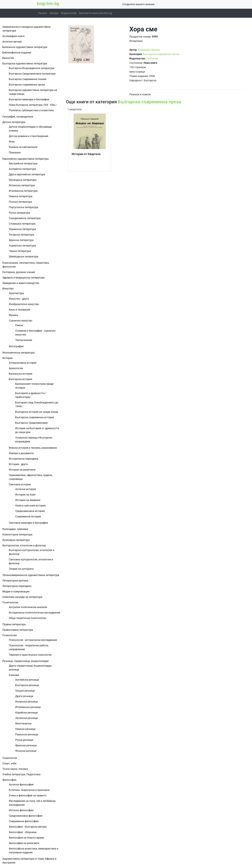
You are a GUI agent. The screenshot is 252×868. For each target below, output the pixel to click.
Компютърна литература (17, 535)
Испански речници (27, 702)
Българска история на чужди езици (37, 412)
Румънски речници (27, 734)
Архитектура (16, 293)
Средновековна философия (26, 816)
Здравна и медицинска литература (24, 278)
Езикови (14, 675)
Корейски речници (26, 713)
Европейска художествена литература (26, 159)
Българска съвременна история (35, 417)
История (7, 358)
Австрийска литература (23, 163)
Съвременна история (28, 517)
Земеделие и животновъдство (21, 283)
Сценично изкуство (21, 321)
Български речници (27, 685)
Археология (16, 368)
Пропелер (152, 59)
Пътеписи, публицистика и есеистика (31, 110)
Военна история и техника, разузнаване (33, 448)
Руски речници (24, 740)
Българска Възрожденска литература (32, 68)
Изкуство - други (19, 299)
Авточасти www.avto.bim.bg (96, 13)
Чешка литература (20, 251)
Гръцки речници (25, 691)
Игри (12, 142)
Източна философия (21, 810)
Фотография (16, 346)
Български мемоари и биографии (29, 99)
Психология (10, 635)
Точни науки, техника (15, 769)
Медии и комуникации (16, 592)
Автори (54, 13)
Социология (10, 758)
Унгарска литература (21, 235)
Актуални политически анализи (28, 607)
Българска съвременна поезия (28, 79)
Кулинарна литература (16, 540)
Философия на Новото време (26, 838)
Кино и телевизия (20, 310)
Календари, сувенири (15, 529)
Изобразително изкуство (24, 304)
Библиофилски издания (17, 53)
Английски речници (27, 680)
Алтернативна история (23, 363)
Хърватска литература (22, 246)
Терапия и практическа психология (30, 655)
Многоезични (23, 724)
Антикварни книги (14, 36)
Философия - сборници (23, 832)
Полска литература (20, 202)
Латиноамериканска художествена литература (31, 575)
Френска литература (21, 240)
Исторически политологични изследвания (34, 613)
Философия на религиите (24, 843)
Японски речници (26, 751)
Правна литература (14, 624)
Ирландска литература (23, 180)
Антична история (26, 489)
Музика (13, 315)
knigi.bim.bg (48, 4)
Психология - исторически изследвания (33, 640)
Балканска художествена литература (25, 47)
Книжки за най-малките (23, 147)
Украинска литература (22, 229)
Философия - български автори (28, 827)
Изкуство (8, 289)
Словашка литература (22, 224)
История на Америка (28, 500)
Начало (43, 13)
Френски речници (26, 745)
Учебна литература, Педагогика (21, 774)
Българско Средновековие (32, 423)
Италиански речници (28, 707)
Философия (9, 780)
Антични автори (12, 42)
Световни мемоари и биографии (28, 523)
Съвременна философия (24, 821)
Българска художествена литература (25, 64)
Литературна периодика (17, 586)
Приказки (15, 153)
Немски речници (25, 729)
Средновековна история (30, 511)
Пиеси (19, 325)
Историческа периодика (23, 459)
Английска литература (22, 169)
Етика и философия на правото (28, 795)
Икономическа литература (18, 353)
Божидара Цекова (149, 50)
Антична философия (21, 785)
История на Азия (25, 495)
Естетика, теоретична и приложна (29, 790)
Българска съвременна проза (27, 85)
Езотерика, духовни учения (19, 272)
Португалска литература (24, 207)
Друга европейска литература (27, 174)
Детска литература (14, 122)
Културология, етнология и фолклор (24, 545)
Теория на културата (21, 569)
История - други (18, 464)
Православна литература (18, 630)
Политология (10, 602)
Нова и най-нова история (30, 506)
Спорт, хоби (9, 763)
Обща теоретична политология (27, 618)
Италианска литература (23, 191)
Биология (8, 58)
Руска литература (19, 213)
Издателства (69, 13)
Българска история (20, 379)
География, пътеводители (18, 117)
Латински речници (27, 718)
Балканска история (20, 374)
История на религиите (22, 470)
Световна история (20, 484)
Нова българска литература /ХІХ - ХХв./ (33, 105)
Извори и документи (21, 453)
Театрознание (24, 340)
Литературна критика (15, 581)
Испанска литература (22, 185)
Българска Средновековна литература (32, 74)
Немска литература (21, 196)
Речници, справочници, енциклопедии (25, 661)
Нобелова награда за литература (22, 597)
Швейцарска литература (24, 257)
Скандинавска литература (25, 218)
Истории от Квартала (86, 154)
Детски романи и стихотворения (29, 136)
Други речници (24, 696)
